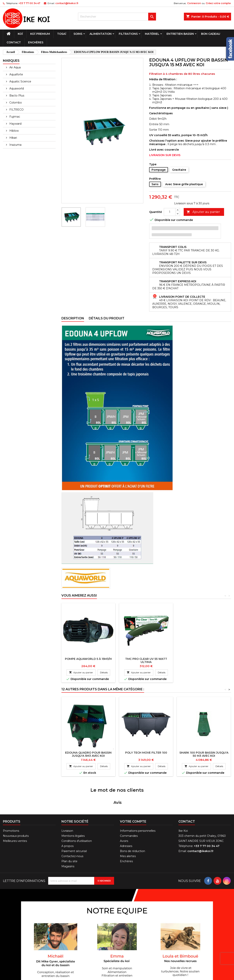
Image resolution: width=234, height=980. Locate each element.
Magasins (68, 840)
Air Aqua (15, 67)
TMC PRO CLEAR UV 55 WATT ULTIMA (146, 660)
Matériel (152, 34)
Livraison (67, 804)
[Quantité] (170, 212)
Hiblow (14, 131)
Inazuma (15, 145)
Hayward (15, 124)
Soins (78, 34)
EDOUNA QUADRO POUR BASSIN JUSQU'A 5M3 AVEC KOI (88, 754)
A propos (67, 820)
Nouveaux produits (16, 809)
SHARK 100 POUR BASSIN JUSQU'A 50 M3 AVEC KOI (204, 754)
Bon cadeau (211, 34)
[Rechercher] (117, 17)
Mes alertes (128, 830)
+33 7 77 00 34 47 (29, 3)
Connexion (194, 3)
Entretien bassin (180, 34)
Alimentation (101, 34)
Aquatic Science (20, 81)
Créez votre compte (218, 3)
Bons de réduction (133, 825)
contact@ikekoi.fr (67, 3)
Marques (11, 61)
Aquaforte (16, 74)
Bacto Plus (16, 96)
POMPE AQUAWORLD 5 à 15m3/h (88, 659)
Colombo (15, 103)
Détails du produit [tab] (107, 318)
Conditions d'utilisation (77, 815)
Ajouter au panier (203, 212)
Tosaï (62, 34)
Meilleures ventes (15, 815)
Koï (20, 34)
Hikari (13, 138)
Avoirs (124, 815)
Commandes (129, 809)
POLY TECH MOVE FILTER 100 (146, 753)
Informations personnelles (138, 804)
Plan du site (69, 835)
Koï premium (40, 34)
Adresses (126, 820)
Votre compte (133, 795)
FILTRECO (16, 110)
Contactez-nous (72, 830)
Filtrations (128, 34)
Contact (14, 42)
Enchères (36, 42)
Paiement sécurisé (74, 825)
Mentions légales (73, 809)
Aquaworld (16, 88)
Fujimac (14, 117)
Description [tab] (73, 318)
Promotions (11, 804)
